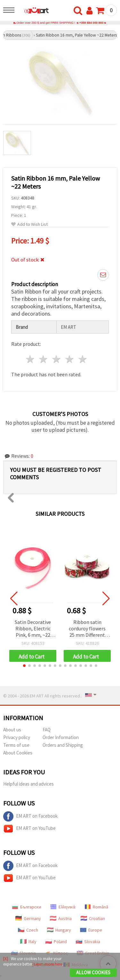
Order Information (61, 737)
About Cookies (18, 753)
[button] (24, 666)
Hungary (59, 930)
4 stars (70, 359)
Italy (28, 942)
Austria (61, 918)
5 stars (83, 359)
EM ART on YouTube (29, 829)
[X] (6, 959)
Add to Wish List (29, 224)
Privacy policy (17, 737)
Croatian (93, 918)
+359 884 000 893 (91, 23)
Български (27, 907)
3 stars (57, 359)
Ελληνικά (63, 907)
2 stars (44, 359)
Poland (56, 942)
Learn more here (48, 964)
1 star (31, 359)
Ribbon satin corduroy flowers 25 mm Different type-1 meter (87, 629)
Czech (28, 930)
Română (96, 907)
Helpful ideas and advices (28, 784)
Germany (28, 918)
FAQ (47, 730)
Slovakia (88, 942)
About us (12, 730)
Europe (91, 930)
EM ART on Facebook (30, 816)
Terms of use (16, 745)
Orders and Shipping (63, 745)
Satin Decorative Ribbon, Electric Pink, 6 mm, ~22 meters (33, 629)
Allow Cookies (93, 972)
